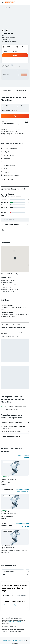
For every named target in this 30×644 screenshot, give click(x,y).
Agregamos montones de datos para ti (16, 629)
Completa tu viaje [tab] (8, 595)
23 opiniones (13, 42)
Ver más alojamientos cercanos (24, 456)
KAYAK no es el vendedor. (16, 626)
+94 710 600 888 (6, 39)
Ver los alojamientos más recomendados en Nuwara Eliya (23, 525)
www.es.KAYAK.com (7, 641)
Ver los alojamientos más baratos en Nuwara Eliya (23, 490)
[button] (3, 2)
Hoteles (15, 641)
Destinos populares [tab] (21, 595)
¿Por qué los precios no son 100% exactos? (16, 632)
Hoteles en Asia (22, 641)
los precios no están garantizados (14, 621)
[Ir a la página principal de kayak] (10, 2)
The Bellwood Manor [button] (7, 546)
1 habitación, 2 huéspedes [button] (11, 51)
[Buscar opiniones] (16, 220)
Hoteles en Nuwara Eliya (10, 605)
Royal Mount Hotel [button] (6, 478)
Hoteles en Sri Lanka (8, 642)
